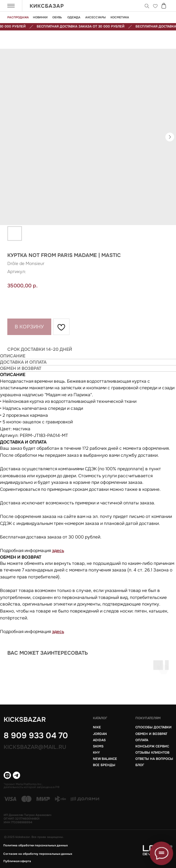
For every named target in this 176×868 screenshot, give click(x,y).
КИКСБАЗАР (47, 6)
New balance (105, 759)
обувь (57, 17)
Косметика (120, 17)
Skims (98, 746)
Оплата (142, 740)
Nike (97, 727)
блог (140, 765)
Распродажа (18, 17)
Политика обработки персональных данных (35, 845)
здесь (58, 551)
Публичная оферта (17, 861)
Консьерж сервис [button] (152, 746)
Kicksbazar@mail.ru (35, 747)
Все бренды (104, 765)
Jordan (100, 734)
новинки (40, 17)
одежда (74, 17)
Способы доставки (153, 727)
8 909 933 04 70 (36, 736)
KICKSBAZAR (25, 720)
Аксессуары (96, 17)
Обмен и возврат (151, 734)
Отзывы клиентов (152, 753)
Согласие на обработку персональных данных (38, 854)
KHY (96, 753)
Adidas (99, 740)
